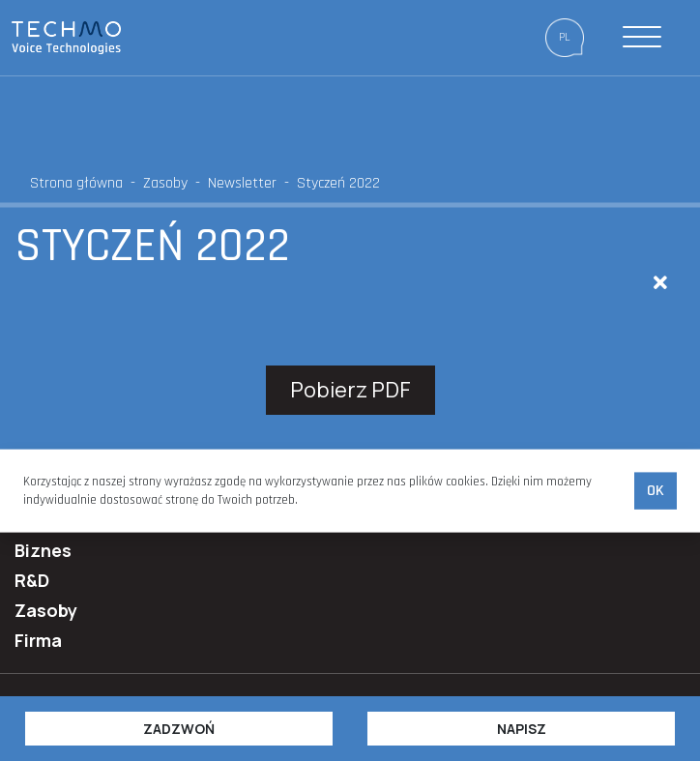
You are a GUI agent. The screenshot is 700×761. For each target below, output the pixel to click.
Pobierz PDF (350, 390)
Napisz (522, 729)
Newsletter (242, 183)
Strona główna (76, 183)
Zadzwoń (179, 729)
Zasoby (165, 183)
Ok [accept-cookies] (656, 491)
